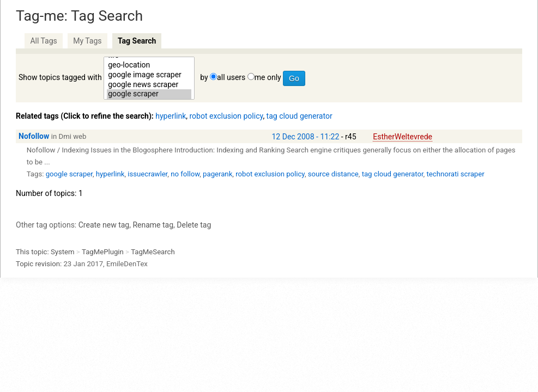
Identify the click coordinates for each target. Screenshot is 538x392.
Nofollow (34, 136)
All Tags (43, 41)
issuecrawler (147, 174)
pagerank (217, 174)
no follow (185, 174)
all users (231, 77)
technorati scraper (455, 174)
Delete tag (194, 225)
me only (268, 77)
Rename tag (153, 225)
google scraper (149, 94)
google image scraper (149, 75)
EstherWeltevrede (403, 137)
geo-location (149, 65)
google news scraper (149, 85)
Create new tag (104, 225)
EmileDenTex (127, 264)
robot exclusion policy (226, 116)
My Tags (87, 41)
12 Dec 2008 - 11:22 (306, 137)
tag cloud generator (300, 116)
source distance (333, 174)
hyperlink (171, 116)
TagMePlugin (103, 252)
